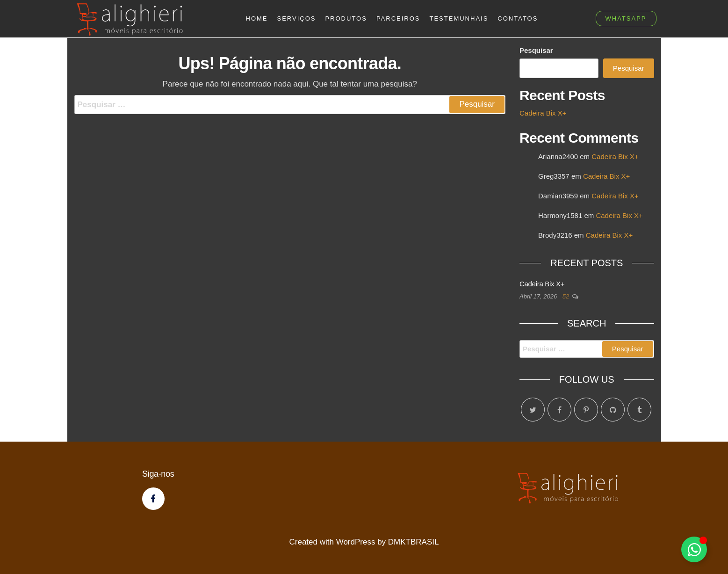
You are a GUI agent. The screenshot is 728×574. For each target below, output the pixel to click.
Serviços (297, 18)
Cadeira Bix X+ (543, 113)
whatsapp (626, 18)
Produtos (346, 18)
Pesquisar (536, 50)
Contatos (518, 18)
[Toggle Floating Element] (694, 549)
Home (257, 18)
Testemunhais (459, 18)
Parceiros (398, 18)
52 (567, 296)
